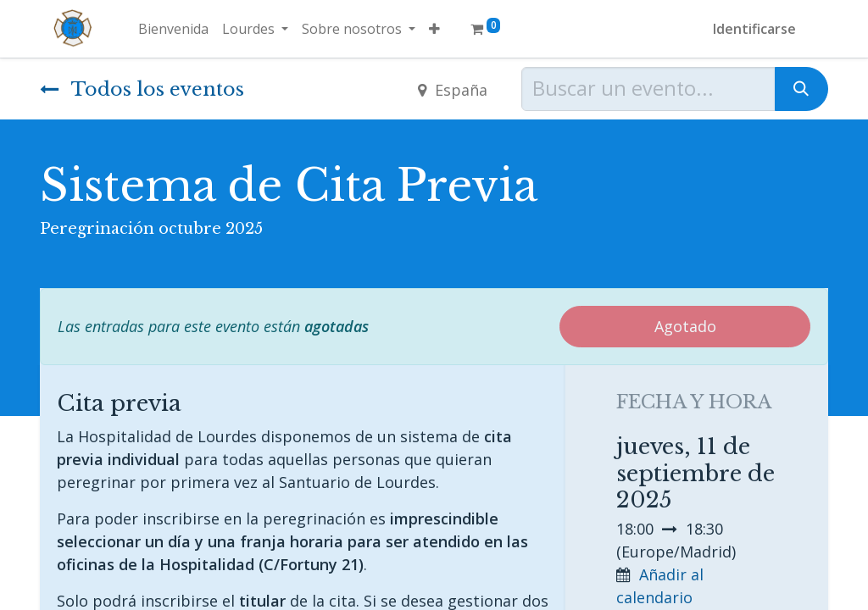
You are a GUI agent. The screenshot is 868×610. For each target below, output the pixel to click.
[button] (434, 29)
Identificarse (754, 29)
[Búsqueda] (801, 89)
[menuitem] (173, 29)
